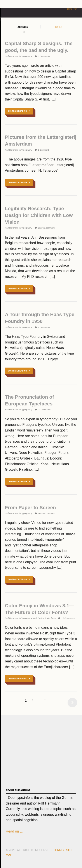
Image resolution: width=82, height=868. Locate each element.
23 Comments (44, 409)
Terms (58, 850)
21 (46, 700)
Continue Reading (17, 111)
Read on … (15, 831)
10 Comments (68, 618)
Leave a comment (46, 228)
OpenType (72, 9)
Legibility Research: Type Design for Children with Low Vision (39, 215)
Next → (71, 703)
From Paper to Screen (30, 508)
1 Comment (43, 150)
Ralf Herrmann (12, 56)
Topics (59, 27)
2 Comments (44, 327)
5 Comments (44, 56)
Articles (23, 27)
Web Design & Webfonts (44, 618)
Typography (27, 56)
